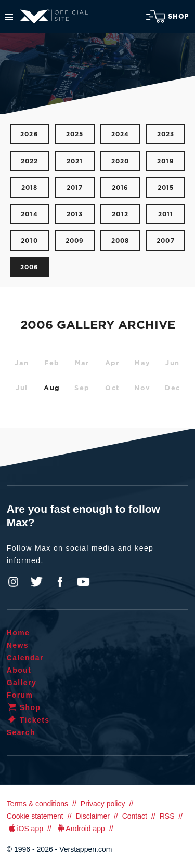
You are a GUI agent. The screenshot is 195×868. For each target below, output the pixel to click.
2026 (29, 134)
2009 (75, 241)
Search (21, 732)
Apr (112, 363)
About (19, 670)
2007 (166, 241)
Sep (82, 388)
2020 (120, 161)
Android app (80, 829)
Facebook (60, 582)
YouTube (83, 582)
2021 (75, 161)
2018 (30, 188)
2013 (75, 214)
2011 (166, 214)
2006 (30, 267)
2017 (75, 188)
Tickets (28, 720)
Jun (172, 363)
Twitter (37, 582)
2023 (166, 134)
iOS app (25, 829)
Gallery (22, 683)
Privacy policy (103, 804)
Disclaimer (93, 816)
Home (18, 633)
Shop (167, 16)
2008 (120, 241)
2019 (166, 161)
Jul (22, 388)
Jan (22, 363)
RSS (167, 816)
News (18, 645)
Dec (172, 388)
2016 (120, 188)
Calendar (25, 658)
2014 (29, 214)
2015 (166, 188)
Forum (20, 695)
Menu (9, 17)
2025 (75, 134)
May (142, 363)
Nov (142, 388)
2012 (120, 214)
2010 (29, 241)
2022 (30, 161)
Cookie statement (35, 816)
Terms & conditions (37, 804)
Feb (52, 363)
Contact (135, 816)
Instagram (14, 582)
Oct (112, 388)
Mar (82, 363)
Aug (52, 388)
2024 (120, 134)
